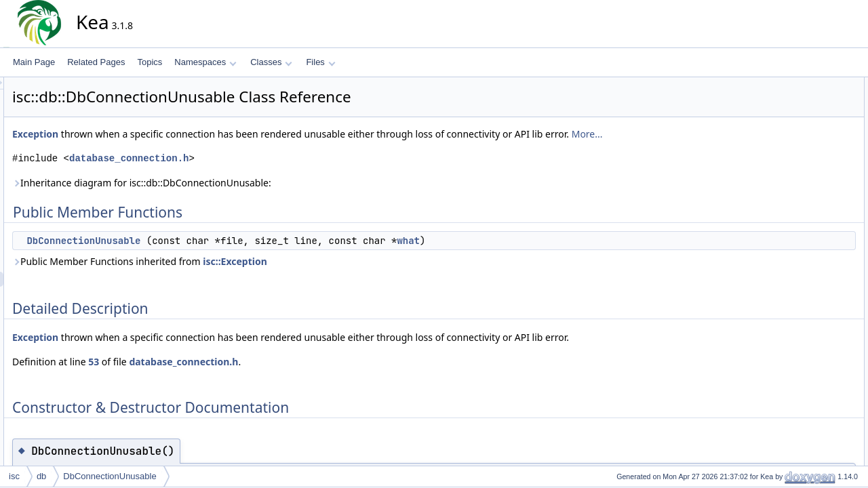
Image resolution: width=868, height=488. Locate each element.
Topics (150, 62)
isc (14, 476)
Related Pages (96, 62)
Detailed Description (801, 115)
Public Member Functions (810, 85)
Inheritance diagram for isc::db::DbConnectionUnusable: (264, 183)
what (530, 241)
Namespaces (205, 62)
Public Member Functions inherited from (262, 261)
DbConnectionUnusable (205, 241)
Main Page (34, 62)
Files (320, 62)
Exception (157, 134)
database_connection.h (251, 158)
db (41, 476)
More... (709, 134)
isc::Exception (357, 261)
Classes (271, 62)
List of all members (798, 159)
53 (216, 362)
